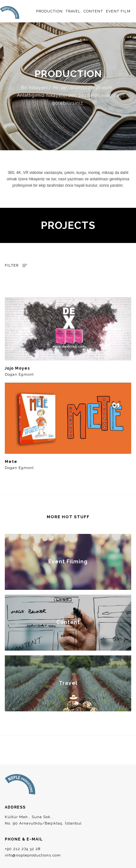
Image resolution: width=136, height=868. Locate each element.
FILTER (12, 265)
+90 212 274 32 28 (23, 849)
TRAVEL (73, 11)
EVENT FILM (118, 11)
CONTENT (93, 11)
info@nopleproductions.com (33, 855)
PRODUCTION (49, 11)
